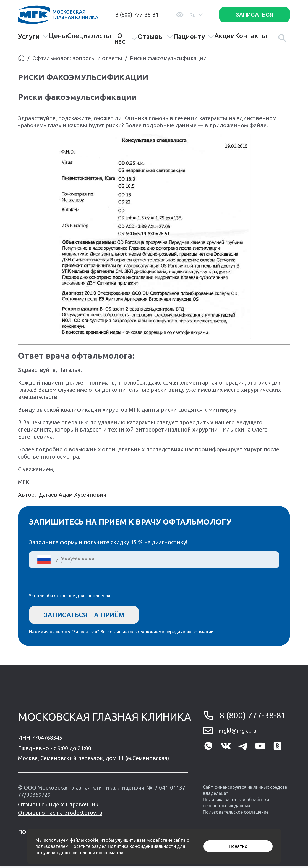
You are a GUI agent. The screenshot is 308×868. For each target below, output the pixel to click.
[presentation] (71, 584)
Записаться (255, 15)
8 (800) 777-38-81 (137, 14)
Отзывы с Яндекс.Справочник (58, 806)
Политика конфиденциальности (142, 846)
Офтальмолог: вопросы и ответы (77, 58)
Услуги (33, 37)
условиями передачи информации (177, 633)
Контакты (251, 36)
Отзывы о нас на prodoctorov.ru (60, 814)
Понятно (238, 846)
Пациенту (194, 37)
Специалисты (89, 36)
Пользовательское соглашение (236, 813)
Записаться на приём (88, 615)
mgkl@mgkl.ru (237, 732)
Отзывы (156, 37)
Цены (58, 36)
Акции (225, 36)
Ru (196, 15)
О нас (126, 39)
